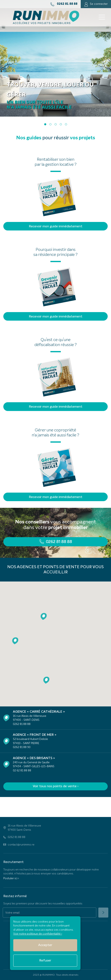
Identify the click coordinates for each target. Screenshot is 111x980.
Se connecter (96, 4)
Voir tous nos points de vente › (56, 786)
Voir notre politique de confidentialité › (38, 934)
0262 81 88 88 (16, 837)
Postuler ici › (11, 878)
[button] (45, 124)
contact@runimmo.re (21, 845)
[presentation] (7, 67)
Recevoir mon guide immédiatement (56, 227)
